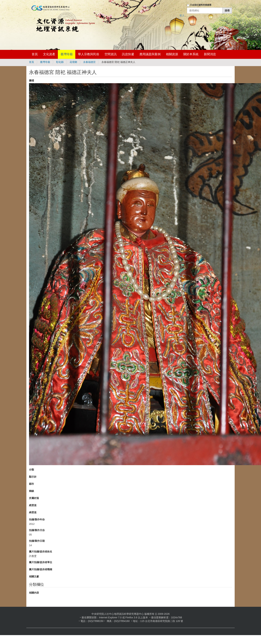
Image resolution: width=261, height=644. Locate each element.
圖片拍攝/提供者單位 (41, 562)
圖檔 (32, 81)
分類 (32, 470)
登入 (182, 15)
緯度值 (33, 512)
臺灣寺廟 (67, 54)
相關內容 (34, 593)
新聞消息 (210, 54)
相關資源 (172, 54)
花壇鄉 (73, 62)
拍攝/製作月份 (37, 530)
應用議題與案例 (150, 54)
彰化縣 (60, 62)
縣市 (32, 484)
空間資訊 (111, 54)
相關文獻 (34, 576)
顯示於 (33, 477)
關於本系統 (191, 54)
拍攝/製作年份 (37, 519)
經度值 (33, 505)
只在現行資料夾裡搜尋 (201, 5)
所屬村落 (34, 498)
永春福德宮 (89, 62)
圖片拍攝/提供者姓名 (41, 552)
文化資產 (49, 54)
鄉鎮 (32, 491)
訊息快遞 (128, 54)
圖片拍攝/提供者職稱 (41, 569)
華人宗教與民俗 (89, 54)
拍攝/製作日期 (37, 541)
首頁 (35, 54)
